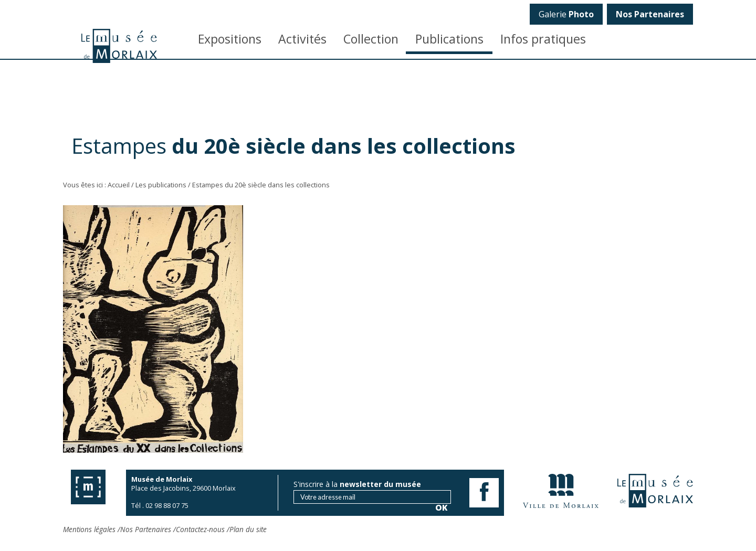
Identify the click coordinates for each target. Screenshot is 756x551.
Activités (302, 39)
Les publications (161, 185)
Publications (449, 39)
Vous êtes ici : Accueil (96, 185)
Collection (371, 39)
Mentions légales (89, 529)
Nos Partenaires (146, 529)
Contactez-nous (200, 529)
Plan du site (248, 529)
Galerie (566, 14)
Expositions (230, 39)
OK (678, 181)
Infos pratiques (543, 39)
